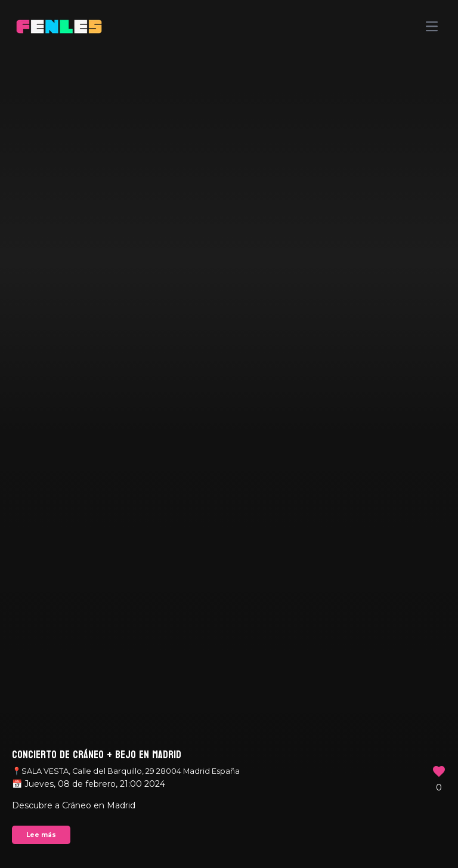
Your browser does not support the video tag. (229, 434)
